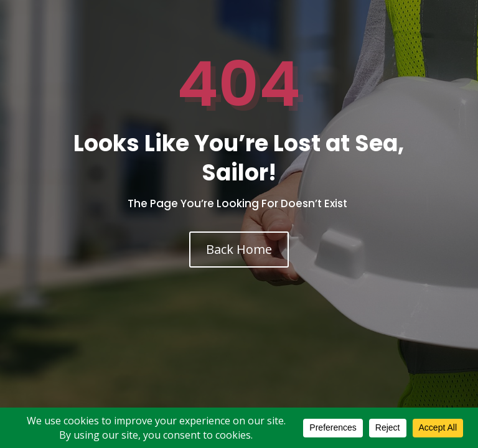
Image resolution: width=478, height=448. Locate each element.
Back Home (239, 249)
